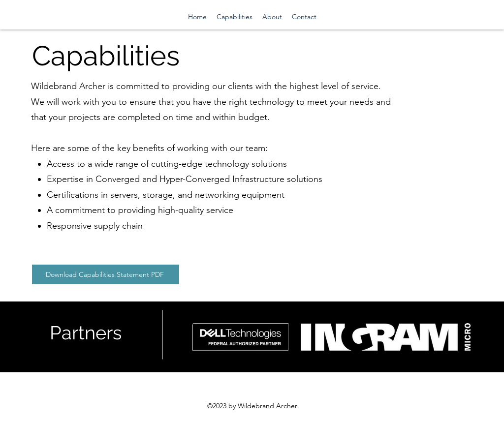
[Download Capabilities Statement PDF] (106, 274)
